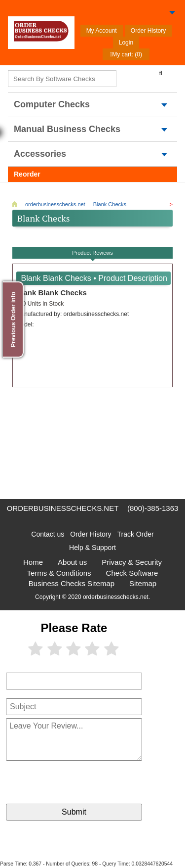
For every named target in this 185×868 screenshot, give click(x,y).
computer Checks (52, 104)
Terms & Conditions (59, 573)
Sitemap (143, 583)
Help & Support (92, 548)
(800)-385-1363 (153, 508)
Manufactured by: (73, 314)
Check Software (132, 573)
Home (33, 562)
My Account (102, 31)
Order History (148, 31)
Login (126, 43)
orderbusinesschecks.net (63, 508)
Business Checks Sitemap (72, 583)
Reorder (27, 174)
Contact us (48, 534)
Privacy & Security (132, 562)
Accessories (40, 154)
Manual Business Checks (67, 129)
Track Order (136, 534)
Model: (25, 324)
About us (72, 562)
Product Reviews (92, 253)
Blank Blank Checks (52, 293)
